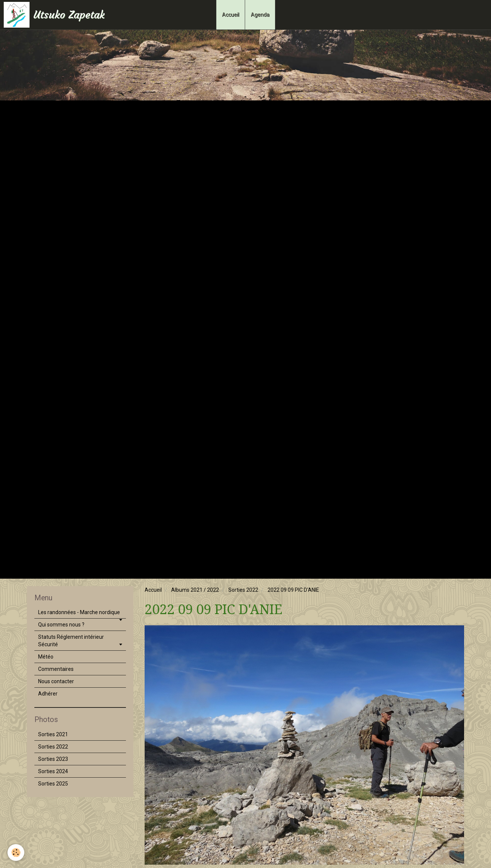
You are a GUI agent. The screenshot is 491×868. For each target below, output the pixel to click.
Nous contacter (56, 681)
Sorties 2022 (243, 590)
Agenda (260, 15)
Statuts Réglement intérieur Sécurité (71, 641)
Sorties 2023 (53, 759)
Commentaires (56, 669)
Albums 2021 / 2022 (195, 590)
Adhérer (48, 694)
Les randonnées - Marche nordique (79, 612)
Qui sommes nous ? (61, 625)
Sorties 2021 (53, 734)
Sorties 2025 (53, 784)
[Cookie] (16, 853)
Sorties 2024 (53, 771)
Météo (46, 657)
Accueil (231, 15)
